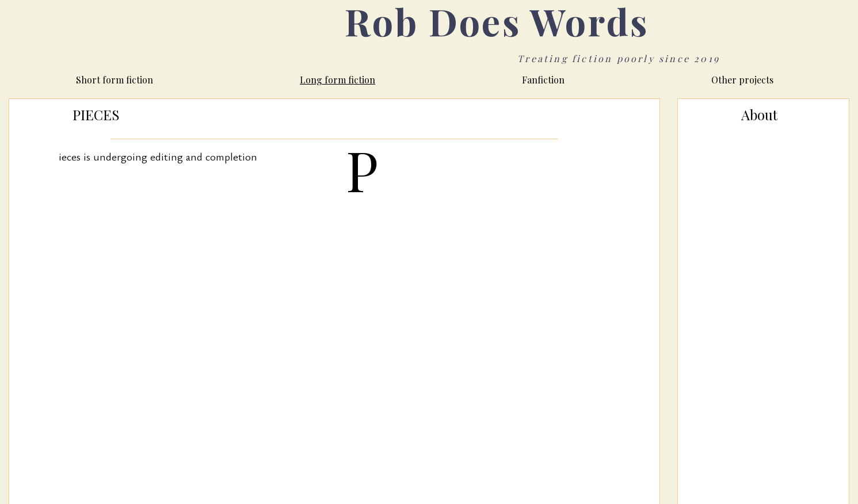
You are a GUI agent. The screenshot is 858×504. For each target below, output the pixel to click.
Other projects (742, 80)
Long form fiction (338, 80)
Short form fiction (115, 80)
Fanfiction (543, 80)
